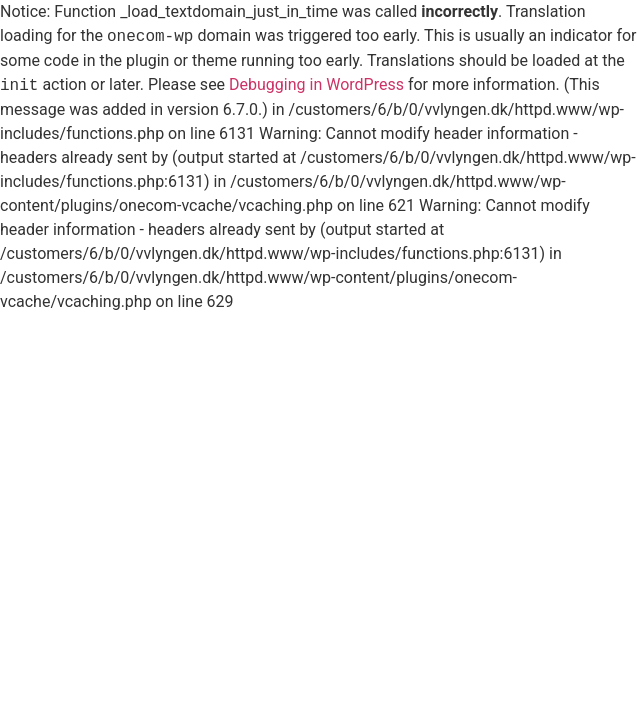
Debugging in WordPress (316, 85)
